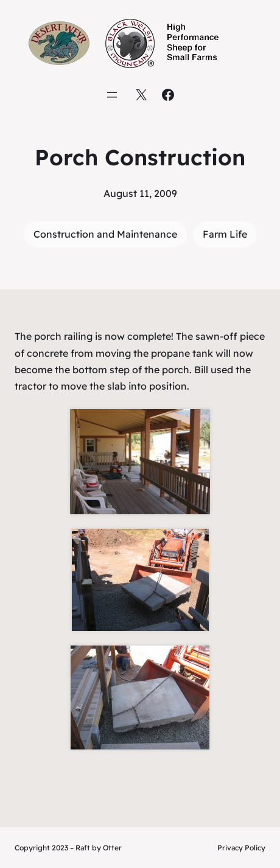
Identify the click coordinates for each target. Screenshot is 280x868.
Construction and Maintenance (105, 234)
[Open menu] (112, 95)
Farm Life (225, 234)
